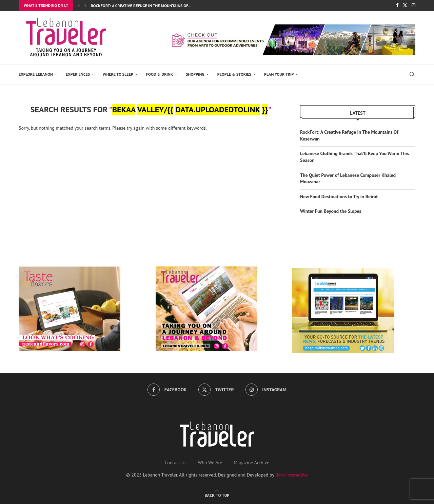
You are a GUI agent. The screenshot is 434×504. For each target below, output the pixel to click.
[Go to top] (217, 494)
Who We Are (210, 462)
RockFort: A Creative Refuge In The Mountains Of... (141, 6)
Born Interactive (292, 474)
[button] (79, 5)
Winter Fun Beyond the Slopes (331, 211)
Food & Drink (160, 74)
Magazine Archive (251, 462)
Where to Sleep (118, 74)
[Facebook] (397, 5)
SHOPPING (195, 74)
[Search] (412, 74)
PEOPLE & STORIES (234, 74)
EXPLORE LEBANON (36, 74)
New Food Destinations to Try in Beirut (339, 196)
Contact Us (176, 462)
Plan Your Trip (279, 74)
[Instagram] (413, 5)
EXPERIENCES (78, 74)
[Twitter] (405, 5)
